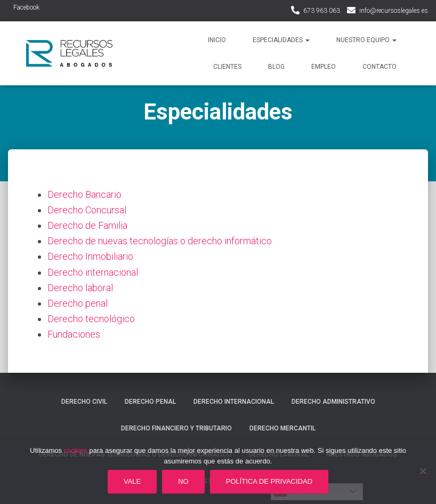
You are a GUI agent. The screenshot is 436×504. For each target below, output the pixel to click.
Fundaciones (74, 334)
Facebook (26, 7)
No (183, 481)
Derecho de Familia (87, 225)
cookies (76, 450)
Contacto (380, 67)
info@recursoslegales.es (394, 11)
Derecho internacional (93, 272)
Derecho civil (84, 402)
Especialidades (281, 40)
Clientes (227, 67)
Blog (276, 67)
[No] (423, 471)
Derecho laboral (80, 288)
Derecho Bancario (84, 194)
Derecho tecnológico (91, 319)
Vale (132, 481)
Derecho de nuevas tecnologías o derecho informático (160, 241)
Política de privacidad (269, 481)
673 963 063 (322, 11)
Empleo (324, 67)
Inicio (217, 40)
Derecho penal (78, 303)
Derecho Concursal (87, 210)
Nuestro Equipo (366, 40)
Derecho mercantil (282, 428)
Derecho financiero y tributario (176, 428)
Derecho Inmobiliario (90, 256)
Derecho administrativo (333, 402)
